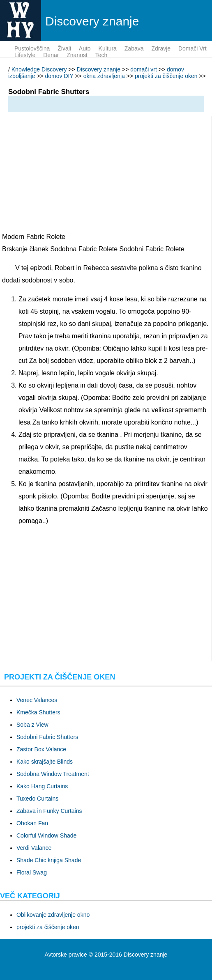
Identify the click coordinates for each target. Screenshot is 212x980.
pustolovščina (32, 48)
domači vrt (192, 48)
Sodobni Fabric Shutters (47, 737)
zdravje (161, 48)
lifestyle (25, 55)
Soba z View (32, 725)
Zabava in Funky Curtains (49, 811)
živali (64, 48)
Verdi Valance (34, 848)
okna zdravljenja (104, 76)
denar (51, 55)
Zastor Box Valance (41, 749)
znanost (77, 55)
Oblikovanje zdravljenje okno (53, 915)
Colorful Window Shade (46, 835)
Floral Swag (32, 872)
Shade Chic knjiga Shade (49, 860)
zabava (134, 48)
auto (85, 48)
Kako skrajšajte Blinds (45, 762)
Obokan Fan (32, 823)
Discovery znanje (99, 69)
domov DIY (59, 76)
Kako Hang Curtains (42, 786)
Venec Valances (37, 700)
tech (101, 55)
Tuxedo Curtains (37, 799)
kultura (108, 48)
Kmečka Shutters (38, 712)
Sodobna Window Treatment (53, 774)
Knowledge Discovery (39, 69)
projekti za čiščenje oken (166, 76)
